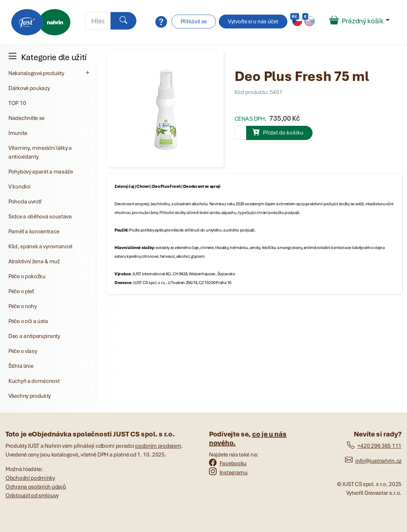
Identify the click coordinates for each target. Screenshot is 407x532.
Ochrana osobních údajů (36, 487)
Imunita (18, 133)
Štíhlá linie (21, 366)
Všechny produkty (30, 396)
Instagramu (228, 473)
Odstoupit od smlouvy (32, 496)
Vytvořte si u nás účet (253, 22)
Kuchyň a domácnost (34, 381)
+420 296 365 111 (374, 446)
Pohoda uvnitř (25, 202)
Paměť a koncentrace (34, 232)
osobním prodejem (158, 446)
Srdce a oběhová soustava (40, 217)
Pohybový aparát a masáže (41, 172)
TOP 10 (17, 103)
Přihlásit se (194, 22)
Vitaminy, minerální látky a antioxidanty (40, 152)
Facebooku (228, 463)
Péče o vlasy (23, 351)
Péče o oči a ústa (28, 321)
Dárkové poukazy (29, 88)
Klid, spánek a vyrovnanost (40, 246)
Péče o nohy (23, 306)
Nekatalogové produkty (50, 73)
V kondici (19, 187)
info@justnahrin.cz (373, 461)
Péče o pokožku (27, 276)
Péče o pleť (21, 291)
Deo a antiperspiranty (34, 336)
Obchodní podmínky (30, 478)
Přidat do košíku (278, 132)
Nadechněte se (26, 118)
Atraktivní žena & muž (34, 261)
